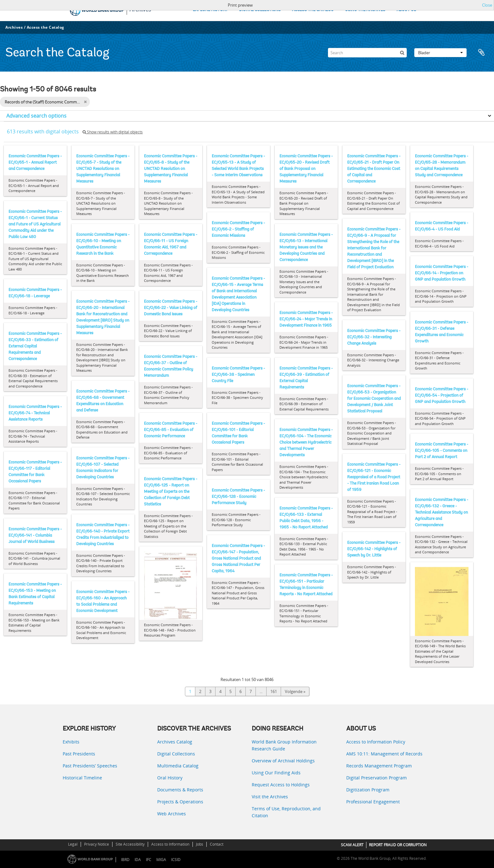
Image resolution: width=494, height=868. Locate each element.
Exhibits (71, 742)
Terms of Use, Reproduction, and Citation (286, 812)
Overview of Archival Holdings (283, 761)
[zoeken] (402, 53)
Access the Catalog (46, 27)
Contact (217, 844)
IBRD (125, 860)
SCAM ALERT (352, 845)
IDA (138, 860)
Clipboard (482, 53)
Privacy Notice (97, 844)
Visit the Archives (270, 797)
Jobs (200, 844)
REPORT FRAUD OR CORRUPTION (398, 845)
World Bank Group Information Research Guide (284, 745)
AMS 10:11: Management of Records (384, 754)
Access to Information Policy (376, 742)
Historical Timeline (82, 778)
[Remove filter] (85, 102)
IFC (149, 860)
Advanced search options (36, 116)
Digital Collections (176, 754)
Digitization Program (368, 790)
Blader (440, 53)
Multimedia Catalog (178, 766)
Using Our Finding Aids (276, 773)
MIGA (161, 860)
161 (274, 691)
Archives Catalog (175, 742)
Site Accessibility (130, 844)
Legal (73, 844)
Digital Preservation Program (376, 778)
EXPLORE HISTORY (210, 10)
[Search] (367, 53)
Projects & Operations (180, 802)
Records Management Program (379, 766)
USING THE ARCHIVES (365, 10)
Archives (14, 27)
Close (487, 5)
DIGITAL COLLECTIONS (260, 10)
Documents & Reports (180, 790)
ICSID (176, 860)
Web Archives (172, 814)
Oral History (170, 778)
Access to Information (170, 844)
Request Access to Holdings (281, 785)
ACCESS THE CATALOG (313, 10)
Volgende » (295, 691)
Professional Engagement (373, 802)
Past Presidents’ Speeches (90, 766)
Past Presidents (79, 754)
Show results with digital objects (113, 132)
